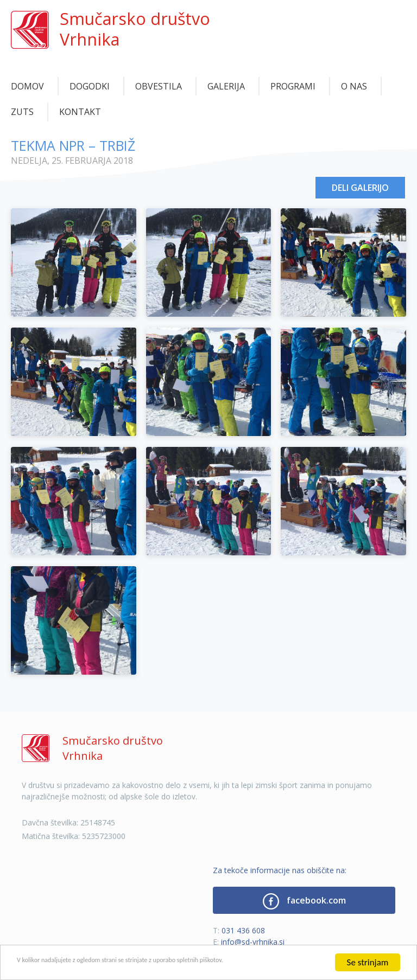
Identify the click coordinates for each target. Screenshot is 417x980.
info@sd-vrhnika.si (253, 942)
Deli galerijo (360, 188)
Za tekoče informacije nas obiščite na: (280, 870)
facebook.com (304, 901)
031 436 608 (243, 930)
